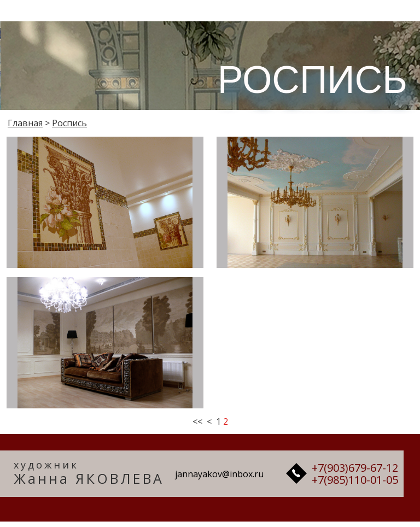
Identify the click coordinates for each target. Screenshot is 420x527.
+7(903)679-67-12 (355, 468)
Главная (25, 123)
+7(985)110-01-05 (355, 480)
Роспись (69, 123)
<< (197, 421)
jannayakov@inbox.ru (219, 474)
